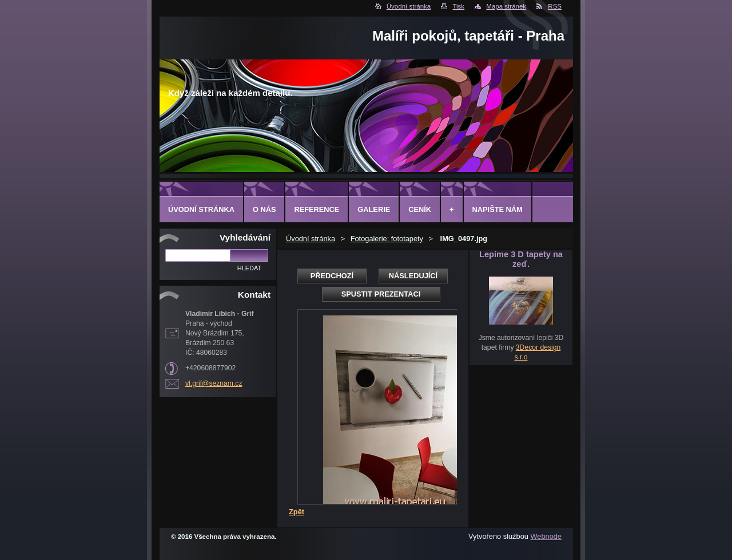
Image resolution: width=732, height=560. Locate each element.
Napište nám (498, 209)
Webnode (546, 536)
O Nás (264, 209)
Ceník (420, 209)
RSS (555, 6)
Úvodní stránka (409, 6)
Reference (317, 209)
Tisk (458, 6)
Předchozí (332, 276)
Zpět (297, 512)
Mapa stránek (506, 6)
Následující (413, 276)
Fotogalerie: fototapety (387, 239)
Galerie (374, 209)
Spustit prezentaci (381, 294)
